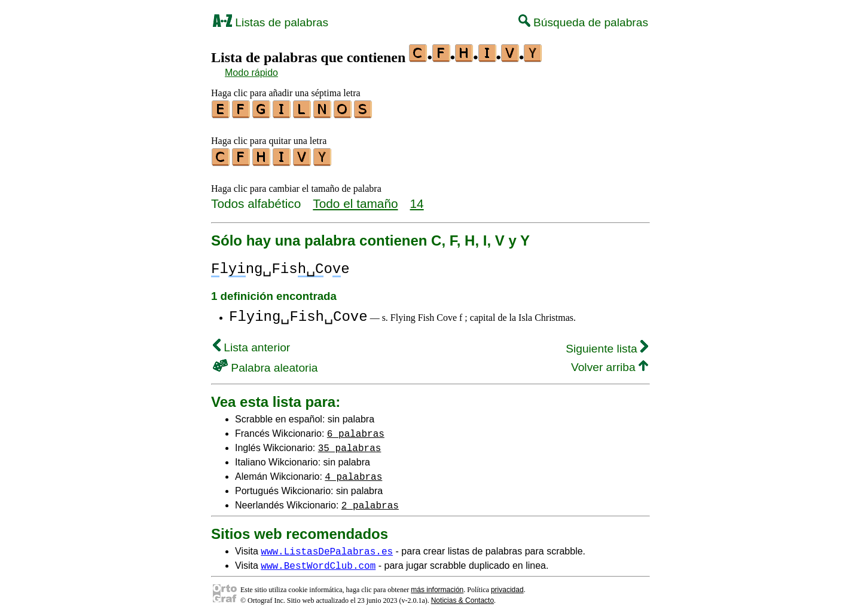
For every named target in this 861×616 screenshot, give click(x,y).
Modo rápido (251, 73)
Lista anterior (251, 344)
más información (437, 586)
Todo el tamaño (355, 200)
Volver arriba (610, 364)
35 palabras (350, 444)
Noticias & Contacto (462, 597)
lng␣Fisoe (280, 266)
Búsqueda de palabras (583, 22)
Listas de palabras (271, 22)
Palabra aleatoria (265, 364)
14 (417, 200)
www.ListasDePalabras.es (327, 547)
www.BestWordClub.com (318, 562)
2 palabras (370, 501)
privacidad (507, 586)
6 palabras (356, 430)
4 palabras (353, 473)
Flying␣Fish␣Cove (298, 313)
